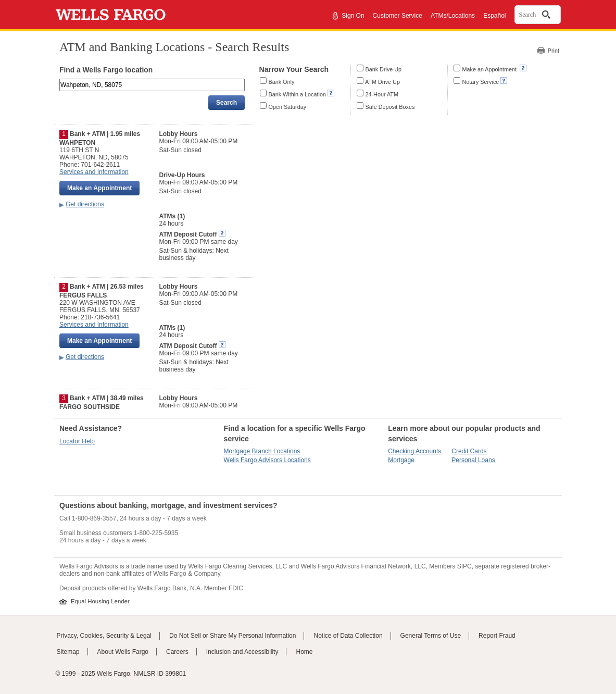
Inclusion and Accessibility (242, 652)
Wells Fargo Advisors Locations (267, 460)
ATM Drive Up (382, 82)
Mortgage (401, 460)
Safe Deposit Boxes (390, 107)
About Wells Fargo (123, 652)
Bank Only (282, 82)
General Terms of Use (431, 636)
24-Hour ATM (382, 94)
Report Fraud (497, 636)
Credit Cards (469, 451)
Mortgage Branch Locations (262, 451)
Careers (177, 652)
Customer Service (398, 16)
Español (494, 16)
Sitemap (68, 652)
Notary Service (481, 82)
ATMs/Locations (453, 16)
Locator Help (77, 441)
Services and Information (94, 172)
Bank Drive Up (384, 69)
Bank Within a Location (297, 94)
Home (304, 652)
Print (554, 51)
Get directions (85, 204)
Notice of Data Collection (348, 636)
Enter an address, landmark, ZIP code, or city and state (60, 80)
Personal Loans (473, 460)
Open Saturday (288, 107)
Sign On (353, 16)
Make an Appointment (490, 69)
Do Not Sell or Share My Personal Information (232, 636)
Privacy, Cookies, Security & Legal (104, 636)
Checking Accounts (414, 451)
